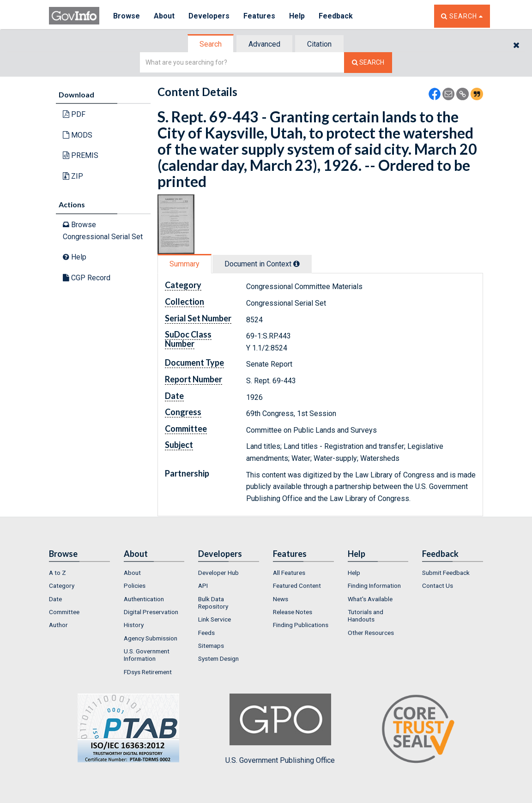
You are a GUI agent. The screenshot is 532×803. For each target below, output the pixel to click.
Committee (64, 612)
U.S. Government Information (147, 655)
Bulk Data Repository (213, 603)
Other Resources (371, 633)
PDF (74, 114)
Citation (319, 44)
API (203, 586)
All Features (289, 573)
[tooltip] (296, 264)
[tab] (211, 44)
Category (62, 586)
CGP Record (87, 278)
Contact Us (438, 586)
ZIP (73, 176)
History (134, 625)
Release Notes (293, 612)
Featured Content (297, 586)
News (281, 599)
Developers (209, 16)
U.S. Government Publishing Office (280, 729)
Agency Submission (151, 638)
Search (211, 44)
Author (58, 625)
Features (259, 16)
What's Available (370, 599)
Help (297, 16)
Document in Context (262, 264)
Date (55, 599)
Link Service (215, 619)
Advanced (264, 44)
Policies (135, 586)
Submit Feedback (446, 573)
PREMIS (81, 155)
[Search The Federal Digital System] (368, 63)
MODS (78, 135)
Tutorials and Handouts (366, 616)
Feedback (336, 16)
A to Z (57, 573)
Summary (184, 264)
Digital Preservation (151, 612)
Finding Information (374, 586)
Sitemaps (211, 646)
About (164, 16)
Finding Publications (301, 625)
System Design (218, 658)
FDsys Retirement (148, 672)
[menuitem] (79, 573)
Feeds (206, 633)
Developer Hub (218, 573)
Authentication (144, 599)
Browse (127, 16)
